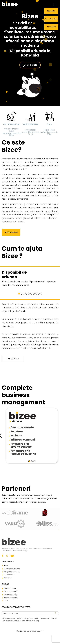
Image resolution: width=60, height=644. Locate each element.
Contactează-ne (10, 588)
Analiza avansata (22, 427)
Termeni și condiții (11, 595)
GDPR (6, 601)
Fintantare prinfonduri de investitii (23, 452)
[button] (19, 294)
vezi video (30, 65)
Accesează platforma (12, 569)
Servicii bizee (13, 359)
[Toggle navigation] (55, 4)
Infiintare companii (23, 440)
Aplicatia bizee (9, 575)
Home (6, 566)
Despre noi (8, 578)
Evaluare (16, 436)
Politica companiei (11, 598)
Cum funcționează (11, 592)
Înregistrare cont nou (12, 572)
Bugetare (17, 432)
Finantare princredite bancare (21, 445)
